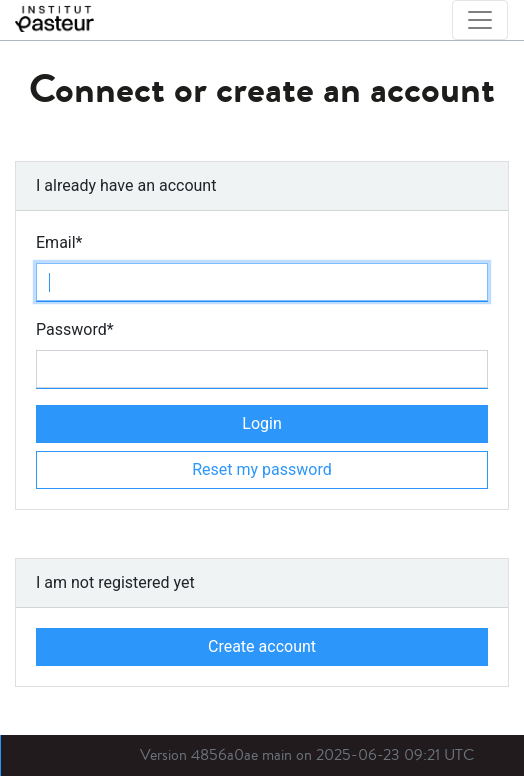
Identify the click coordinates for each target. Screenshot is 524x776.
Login (261, 423)
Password (75, 329)
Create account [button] (262, 646)
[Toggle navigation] (480, 20)
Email (59, 242)
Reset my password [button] (262, 469)
